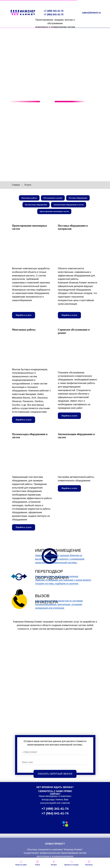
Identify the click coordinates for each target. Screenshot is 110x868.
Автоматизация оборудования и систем (69, 205)
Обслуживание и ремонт (53, 198)
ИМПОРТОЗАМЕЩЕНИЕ (58, 552)
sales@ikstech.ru (91, 13)
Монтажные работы (29, 198)
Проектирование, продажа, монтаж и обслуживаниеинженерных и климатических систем (55, 23)
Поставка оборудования (78, 198)
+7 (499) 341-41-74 (53, 11)
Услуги (28, 185)
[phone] (55, 754)
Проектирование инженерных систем (54, 213)
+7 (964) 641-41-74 (53, 14)
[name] (55, 764)
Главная (16, 185)
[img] (19, 579)
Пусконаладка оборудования (36, 205)
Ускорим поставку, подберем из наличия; (57, 585)
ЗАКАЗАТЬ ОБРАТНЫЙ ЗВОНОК (55, 775)
